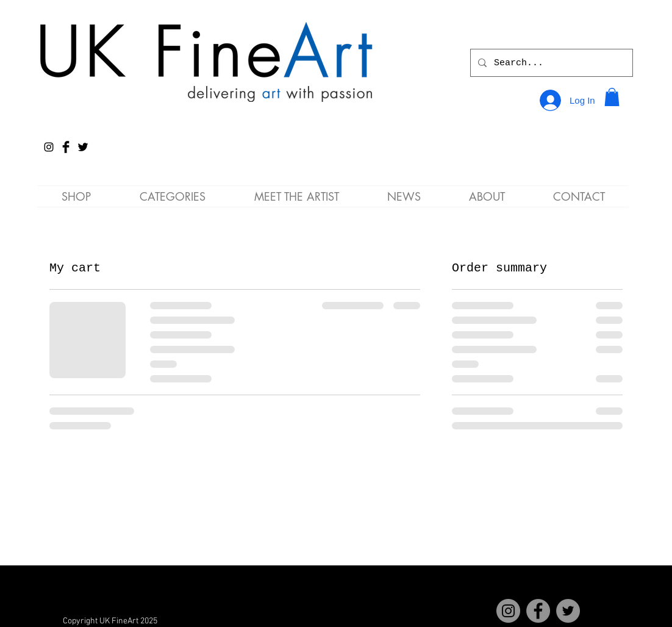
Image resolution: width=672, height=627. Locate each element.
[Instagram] (49, 147)
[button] (612, 97)
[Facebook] (538, 611)
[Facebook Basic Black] (66, 147)
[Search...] (550, 63)
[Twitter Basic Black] (83, 147)
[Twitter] (568, 611)
